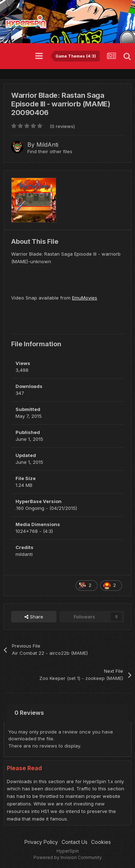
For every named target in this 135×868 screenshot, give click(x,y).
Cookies (101, 842)
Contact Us (75, 842)
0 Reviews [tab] (29, 713)
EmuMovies (85, 298)
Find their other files (50, 151)
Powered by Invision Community (68, 857)
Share (34, 617)
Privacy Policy (41, 842)
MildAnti (47, 145)
